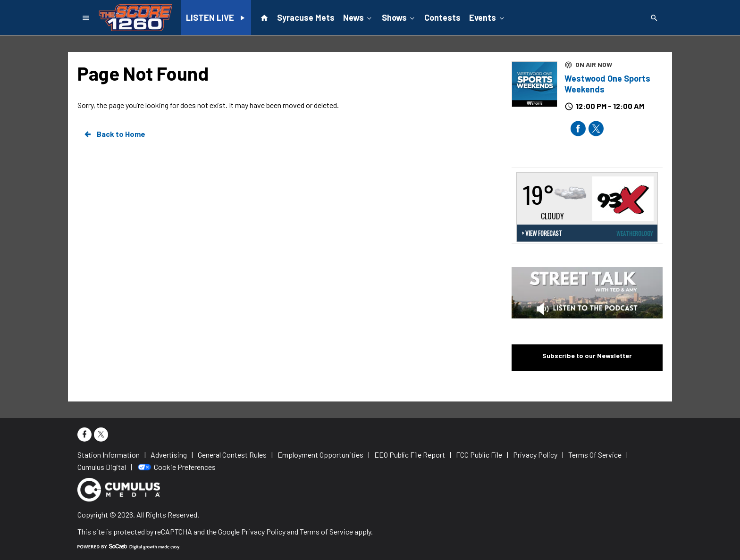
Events (487, 17)
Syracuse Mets (306, 17)
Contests (442, 17)
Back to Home (114, 134)
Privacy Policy (263, 531)
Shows (399, 17)
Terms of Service (326, 531)
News (358, 17)
